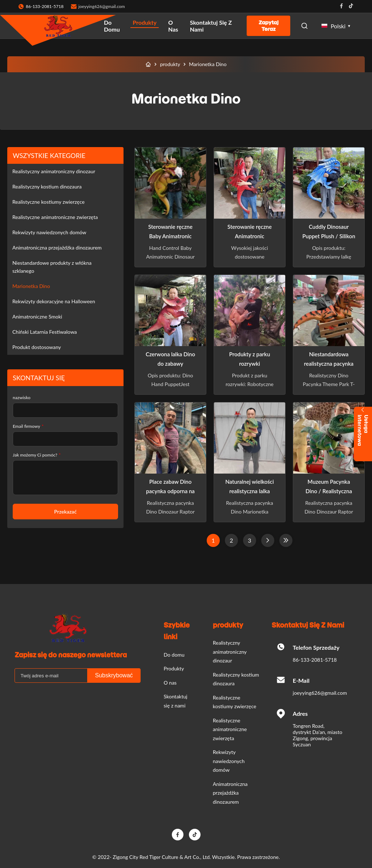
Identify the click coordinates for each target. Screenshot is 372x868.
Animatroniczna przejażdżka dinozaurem (57, 248)
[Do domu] (148, 64)
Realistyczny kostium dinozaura (47, 186)
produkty (170, 64)
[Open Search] (304, 26)
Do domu (112, 26)
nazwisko (22, 398)
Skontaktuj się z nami (211, 26)
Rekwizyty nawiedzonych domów (49, 232)
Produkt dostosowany (37, 347)
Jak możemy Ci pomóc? (37, 455)
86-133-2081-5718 (315, 660)
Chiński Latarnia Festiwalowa (45, 332)
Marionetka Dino (31, 286)
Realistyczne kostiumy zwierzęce (48, 202)
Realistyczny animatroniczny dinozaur (54, 171)
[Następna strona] (268, 540)
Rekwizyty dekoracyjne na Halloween (54, 301)
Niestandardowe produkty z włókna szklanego (52, 267)
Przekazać (65, 512)
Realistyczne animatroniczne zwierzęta (55, 217)
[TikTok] (195, 835)
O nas (173, 26)
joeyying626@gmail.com (102, 6)
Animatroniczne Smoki (37, 317)
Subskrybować (114, 675)
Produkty (145, 22)
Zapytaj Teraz (269, 26)
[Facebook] (178, 835)
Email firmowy (28, 426)
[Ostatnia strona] (286, 540)
